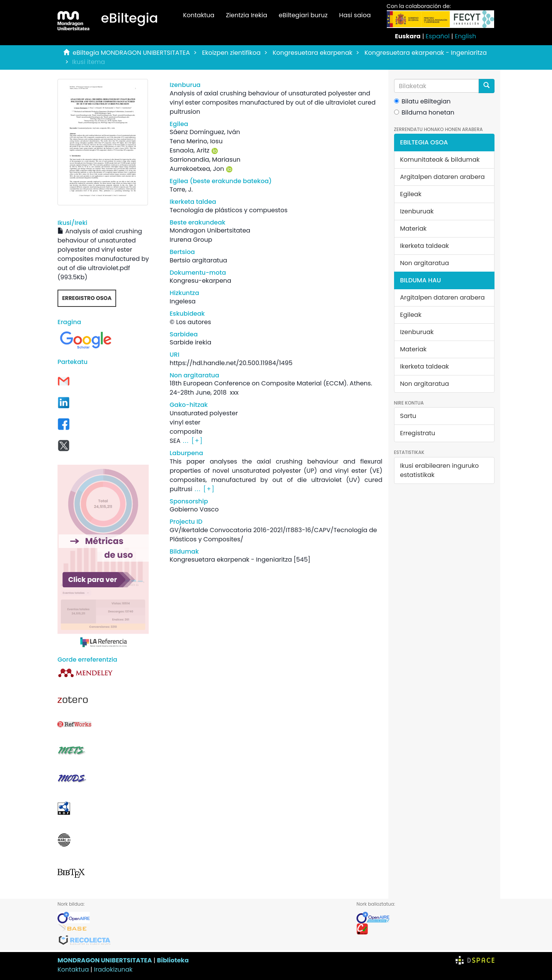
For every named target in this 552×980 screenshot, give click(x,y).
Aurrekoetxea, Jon (197, 169)
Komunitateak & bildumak (440, 160)
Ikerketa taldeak (425, 246)
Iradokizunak (113, 969)
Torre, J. (181, 189)
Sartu (408, 416)
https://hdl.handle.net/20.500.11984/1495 (231, 363)
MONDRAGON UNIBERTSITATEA (105, 960)
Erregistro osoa (87, 298)
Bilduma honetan (424, 112)
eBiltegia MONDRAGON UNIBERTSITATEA (131, 53)
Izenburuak (417, 211)
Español (438, 36)
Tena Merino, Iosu (196, 141)
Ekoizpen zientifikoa (231, 53)
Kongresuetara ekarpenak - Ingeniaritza (426, 53)
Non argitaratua (425, 263)
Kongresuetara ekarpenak (312, 53)
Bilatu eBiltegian (422, 101)
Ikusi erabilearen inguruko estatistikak (439, 470)
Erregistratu (418, 433)
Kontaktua (199, 15)
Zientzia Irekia (246, 15)
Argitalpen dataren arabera (443, 177)
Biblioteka (173, 960)
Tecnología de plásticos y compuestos (228, 210)
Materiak (413, 229)
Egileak (411, 194)
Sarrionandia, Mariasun (205, 160)
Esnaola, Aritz (189, 150)
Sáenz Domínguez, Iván (205, 132)
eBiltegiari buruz (303, 15)
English (465, 36)
